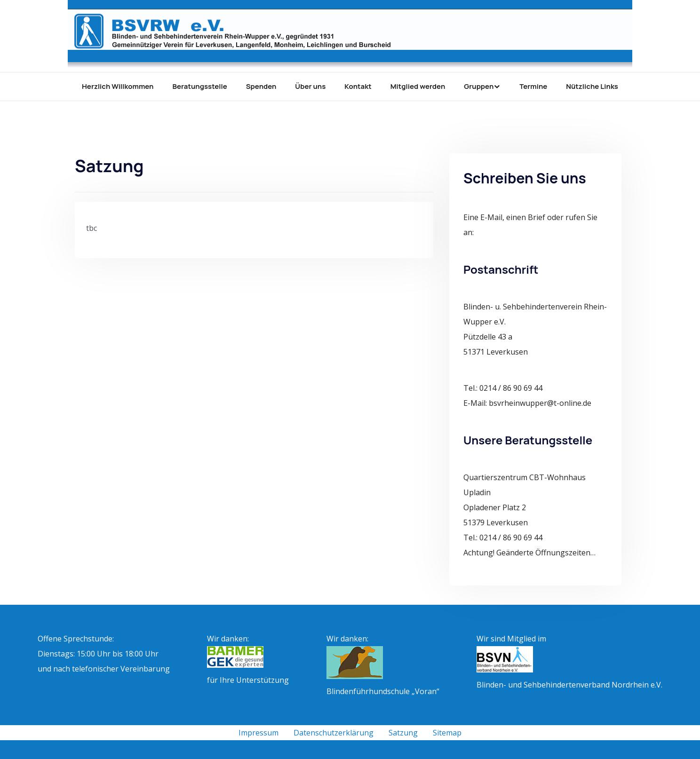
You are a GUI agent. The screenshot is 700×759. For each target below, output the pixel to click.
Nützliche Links (592, 86)
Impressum (259, 733)
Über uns (310, 86)
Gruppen (479, 86)
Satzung (403, 733)
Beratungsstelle (200, 86)
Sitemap (447, 733)
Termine (533, 86)
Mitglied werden (418, 86)
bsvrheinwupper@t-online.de (540, 403)
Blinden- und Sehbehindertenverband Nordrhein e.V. (569, 685)
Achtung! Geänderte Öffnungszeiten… (529, 553)
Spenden (261, 86)
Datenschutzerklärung (334, 733)
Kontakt (358, 86)
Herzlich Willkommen (118, 86)
